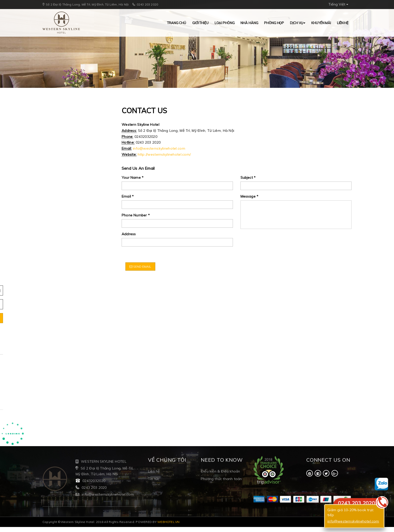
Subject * (248, 178)
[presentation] (279, 243)
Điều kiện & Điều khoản (220, 471)
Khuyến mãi (321, 23)
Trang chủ (177, 23)
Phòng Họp (274, 23)
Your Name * (133, 178)
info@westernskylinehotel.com (159, 148)
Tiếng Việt (338, 4)
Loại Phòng (225, 23)
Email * (128, 196)
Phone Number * (136, 215)
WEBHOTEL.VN (168, 522)
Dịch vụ (298, 23)
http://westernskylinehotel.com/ (164, 154)
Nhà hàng (249, 23)
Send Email (140, 267)
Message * (250, 196)
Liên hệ (343, 23)
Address (129, 234)
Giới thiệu (200, 23)
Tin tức (154, 479)
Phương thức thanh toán (221, 479)
